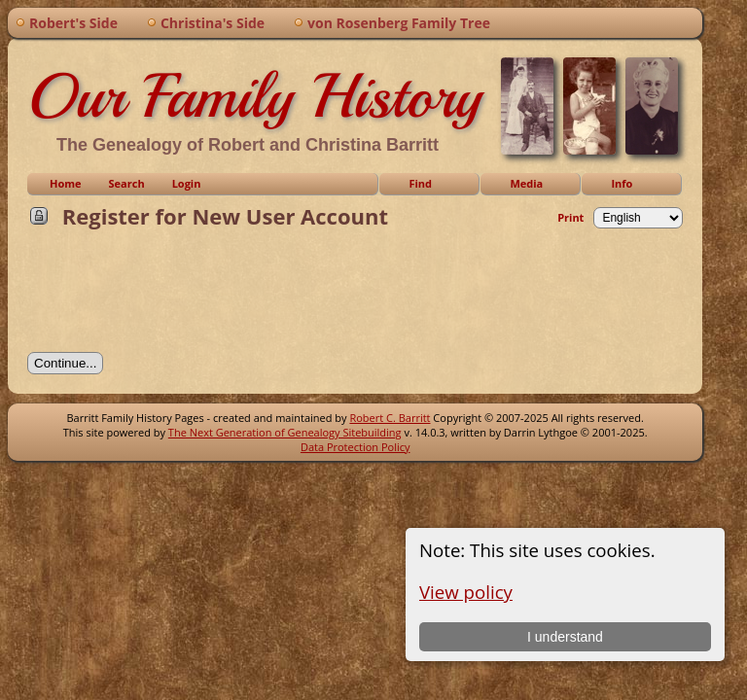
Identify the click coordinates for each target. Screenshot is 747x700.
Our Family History (254, 96)
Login (187, 183)
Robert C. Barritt (390, 418)
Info (622, 183)
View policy (466, 592)
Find (420, 183)
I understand (565, 637)
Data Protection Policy (356, 447)
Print (570, 217)
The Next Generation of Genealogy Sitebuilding (285, 432)
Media (526, 183)
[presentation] (175, 297)
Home (66, 183)
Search (127, 183)
